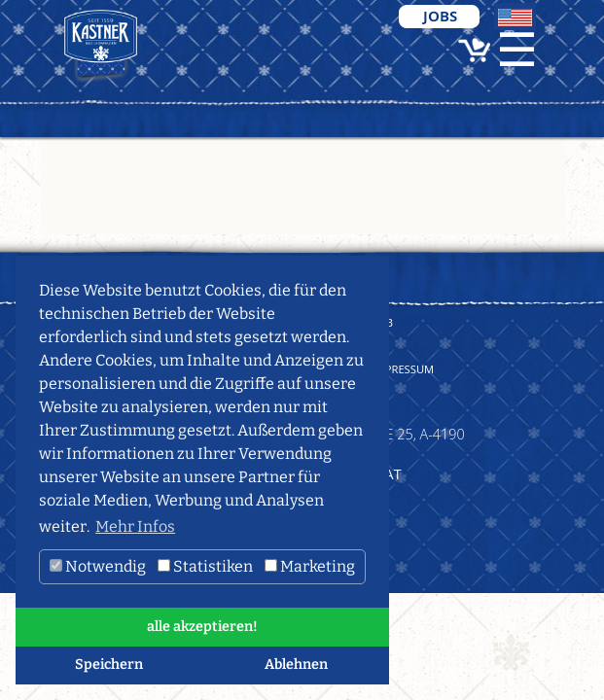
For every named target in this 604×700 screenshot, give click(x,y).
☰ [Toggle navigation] (517, 50)
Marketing (310, 566)
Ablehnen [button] (296, 665)
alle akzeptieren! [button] (202, 627)
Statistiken (205, 566)
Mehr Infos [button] (135, 526)
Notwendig (98, 566)
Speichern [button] (109, 665)
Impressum (404, 369)
